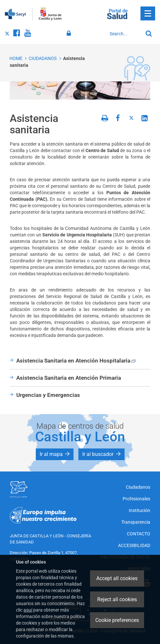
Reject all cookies (117, 599)
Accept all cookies (117, 578)
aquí (28, 610)
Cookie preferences (117, 620)
